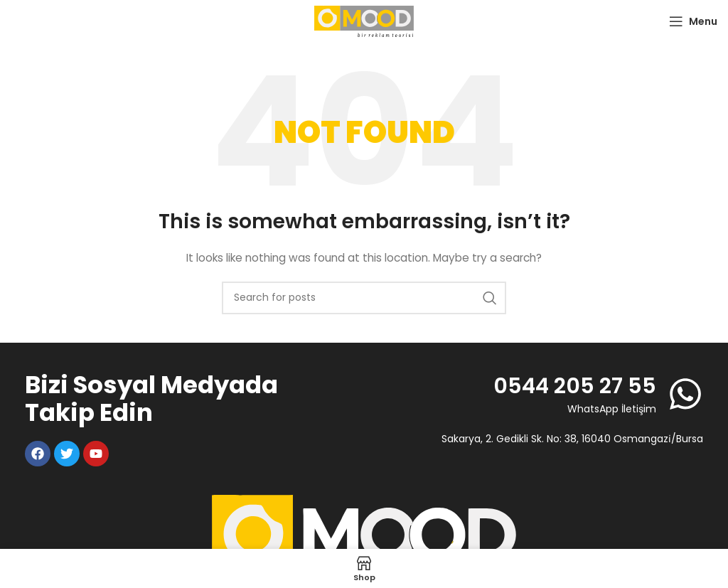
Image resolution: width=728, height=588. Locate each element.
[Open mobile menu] (693, 21)
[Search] (364, 298)
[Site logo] (364, 21)
